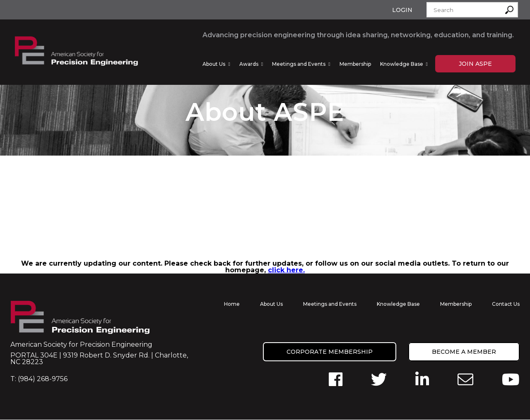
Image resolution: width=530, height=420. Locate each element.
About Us (214, 64)
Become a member (464, 352)
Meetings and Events (299, 64)
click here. (286, 270)
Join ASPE (475, 64)
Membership (355, 64)
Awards (249, 64)
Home (232, 304)
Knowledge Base (402, 64)
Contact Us (506, 304)
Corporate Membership (330, 352)
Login (402, 10)
